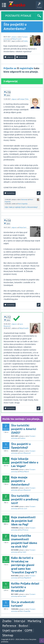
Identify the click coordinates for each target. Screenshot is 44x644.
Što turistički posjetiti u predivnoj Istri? (25, 499)
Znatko (25, 41)
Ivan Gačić (23, 552)
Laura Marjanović (25, 453)
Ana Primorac (24, 530)
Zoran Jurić (23, 509)
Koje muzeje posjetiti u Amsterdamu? (20, 481)
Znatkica (23, 438)
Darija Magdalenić (26, 578)
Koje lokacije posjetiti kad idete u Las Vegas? (25, 462)
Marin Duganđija (23, 204)
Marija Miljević (24, 472)
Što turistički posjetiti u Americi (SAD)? (24, 429)
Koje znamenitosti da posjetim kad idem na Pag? (23, 521)
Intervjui (20, 621)
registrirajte (26, 68)
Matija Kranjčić (17, 39)
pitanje (14, 37)
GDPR (28, 630)
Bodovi (23, 626)
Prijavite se (10, 68)
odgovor (14, 99)
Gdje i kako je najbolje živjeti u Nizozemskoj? (21, 207)
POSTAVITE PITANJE (18, 16)
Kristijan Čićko (24, 99)
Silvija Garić (23, 227)
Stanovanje (24, 200)
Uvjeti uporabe (12, 630)
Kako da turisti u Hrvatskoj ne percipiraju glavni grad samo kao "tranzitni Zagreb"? (24, 565)
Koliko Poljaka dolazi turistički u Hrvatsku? (25, 587)
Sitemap (8, 635)
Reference (9, 626)
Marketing (34, 621)
